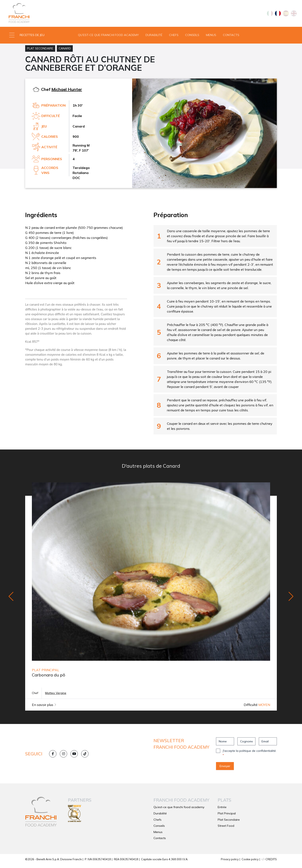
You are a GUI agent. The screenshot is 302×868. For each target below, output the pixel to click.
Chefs (174, 36)
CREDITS (269, 862)
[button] (38, 37)
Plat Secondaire (40, 52)
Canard (65, 52)
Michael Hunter (67, 92)
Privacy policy (230, 862)
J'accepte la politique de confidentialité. (250, 756)
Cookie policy (250, 862)
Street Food (226, 829)
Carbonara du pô (49, 678)
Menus (211, 36)
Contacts (231, 36)
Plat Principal (227, 816)
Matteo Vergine (56, 696)
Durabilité (154, 36)
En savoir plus (44, 708)
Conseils (192, 36)
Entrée (222, 810)
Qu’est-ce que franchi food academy (108, 36)
